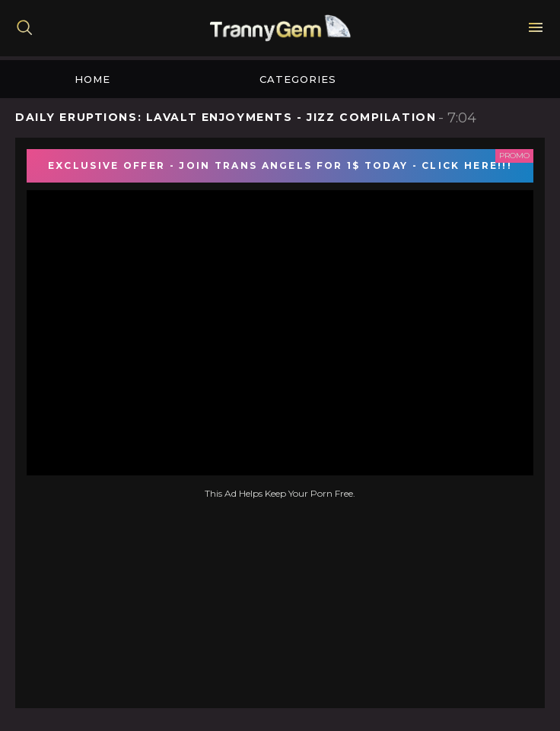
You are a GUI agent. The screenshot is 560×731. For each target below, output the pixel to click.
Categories (298, 79)
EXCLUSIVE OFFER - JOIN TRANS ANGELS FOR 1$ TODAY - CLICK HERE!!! (280, 165)
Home (92, 79)
